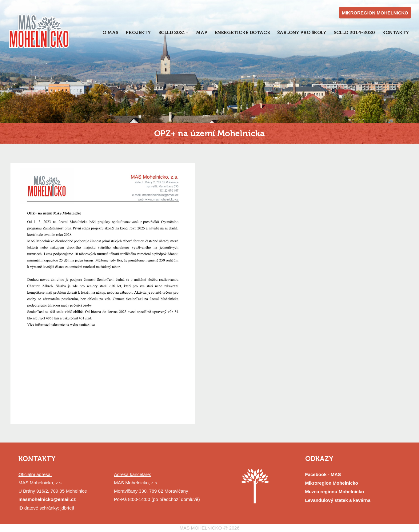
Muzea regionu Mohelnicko (335, 492)
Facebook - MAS (323, 474)
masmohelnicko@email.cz (47, 499)
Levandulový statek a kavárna (338, 500)
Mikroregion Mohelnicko (332, 483)
